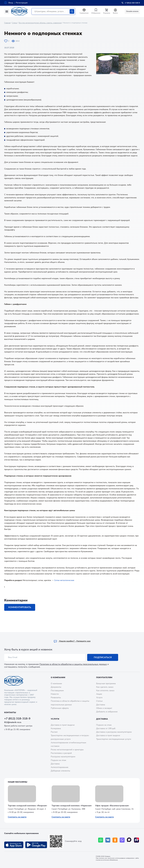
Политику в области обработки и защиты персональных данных (73, 664)
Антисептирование (60, 767)
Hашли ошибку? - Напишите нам (72, 641)
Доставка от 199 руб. (106, 728)
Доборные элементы (60, 771)
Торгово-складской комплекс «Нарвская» (72, 806)
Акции (99, 694)
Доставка (101, 705)
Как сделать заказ (105, 687)
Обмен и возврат (104, 708)
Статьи (15, 23)
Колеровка (56, 728)
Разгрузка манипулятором (63, 757)
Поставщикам (57, 691)
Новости (55, 694)
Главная (7, 23)
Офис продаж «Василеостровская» (112, 806)
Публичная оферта (60, 708)
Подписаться (103, 657)
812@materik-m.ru (13, 722)
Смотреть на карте (17, 817)
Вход (11, 3)
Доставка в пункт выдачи (63, 725)
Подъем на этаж (58, 760)
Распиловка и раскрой (61, 753)
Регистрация (22, 3)
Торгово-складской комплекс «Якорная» (27, 806)
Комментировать (20, 607)
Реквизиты (56, 698)
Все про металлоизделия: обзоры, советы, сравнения (40, 23)
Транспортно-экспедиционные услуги (114, 739)
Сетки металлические (64, 580)
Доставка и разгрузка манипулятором (114, 732)
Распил (54, 732)
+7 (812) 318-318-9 (17, 719)
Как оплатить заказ (105, 691)
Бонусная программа (106, 684)
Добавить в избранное (107, 712)
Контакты (10, 713)
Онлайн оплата (132, 11)
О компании (58, 677)
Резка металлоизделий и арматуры (67, 750)
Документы (56, 687)
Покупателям (104, 677)
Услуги (99, 698)
